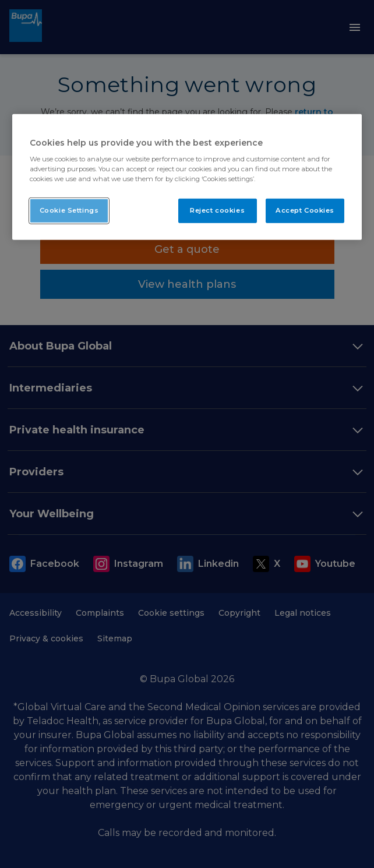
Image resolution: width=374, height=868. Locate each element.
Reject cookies (217, 210)
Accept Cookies (305, 210)
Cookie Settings (69, 210)
